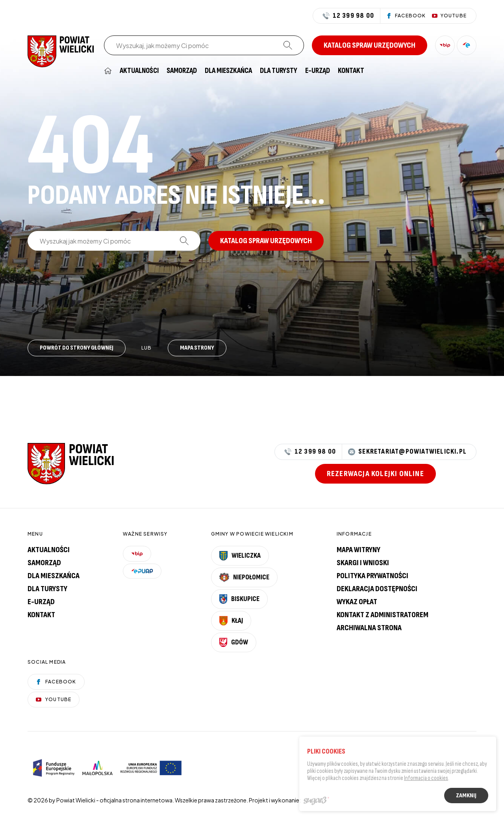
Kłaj (231, 621)
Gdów (234, 642)
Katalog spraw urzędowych (370, 45)
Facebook (56, 682)
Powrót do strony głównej (77, 348)
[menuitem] (108, 71)
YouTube (54, 699)
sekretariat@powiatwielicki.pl (407, 452)
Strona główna (108, 71)
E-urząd (41, 602)
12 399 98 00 (348, 16)
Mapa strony (197, 348)
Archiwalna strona (369, 628)
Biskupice (239, 599)
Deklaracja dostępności (377, 589)
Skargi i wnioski (363, 563)
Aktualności (139, 71)
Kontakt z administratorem (383, 615)
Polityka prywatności (372, 576)
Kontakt (351, 71)
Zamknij (466, 796)
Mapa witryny (359, 550)
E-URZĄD (318, 71)
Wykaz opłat (357, 602)
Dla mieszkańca (228, 71)
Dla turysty (279, 71)
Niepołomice (245, 577)
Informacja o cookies (426, 779)
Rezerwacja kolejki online (375, 474)
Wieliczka (240, 556)
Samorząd (182, 71)
